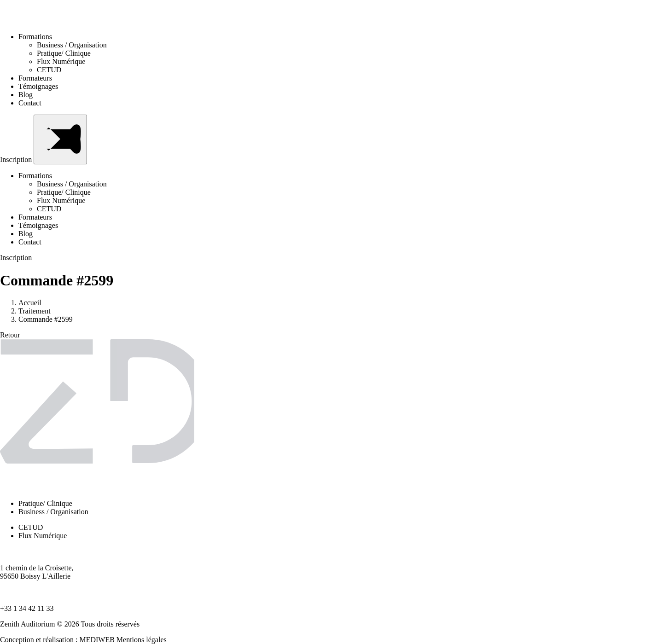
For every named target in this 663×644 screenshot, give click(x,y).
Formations (38, 37)
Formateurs (35, 78)
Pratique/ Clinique (64, 53)
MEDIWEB (97, 640)
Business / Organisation (72, 45)
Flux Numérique (61, 61)
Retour (10, 335)
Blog (26, 95)
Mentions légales (142, 640)
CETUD (49, 70)
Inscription (17, 160)
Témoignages (38, 86)
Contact (30, 103)
